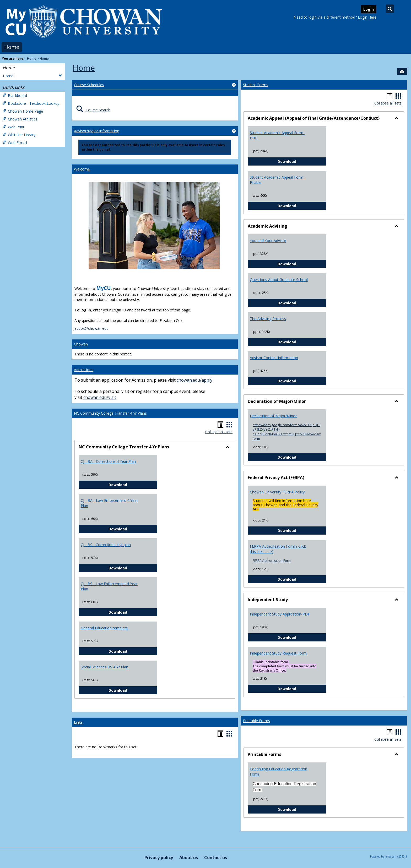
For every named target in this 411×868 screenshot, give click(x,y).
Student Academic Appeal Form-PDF (277, 135)
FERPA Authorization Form (272, 561)
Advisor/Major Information (97, 131)
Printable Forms (256, 721)
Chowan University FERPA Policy (277, 492)
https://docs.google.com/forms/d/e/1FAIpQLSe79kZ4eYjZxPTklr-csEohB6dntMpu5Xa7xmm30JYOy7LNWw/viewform (287, 432)
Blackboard (15, 95)
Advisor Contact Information (274, 358)
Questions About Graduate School (279, 280)
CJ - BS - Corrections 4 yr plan (106, 545)
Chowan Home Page (23, 111)
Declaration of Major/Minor (273, 416)
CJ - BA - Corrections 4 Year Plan (108, 461)
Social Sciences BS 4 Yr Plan (104, 667)
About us (189, 858)
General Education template (104, 628)
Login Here (367, 17)
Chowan (81, 344)
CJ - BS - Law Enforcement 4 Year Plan (109, 586)
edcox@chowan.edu (91, 328)
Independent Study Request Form (278, 653)
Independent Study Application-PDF (280, 614)
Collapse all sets (219, 432)
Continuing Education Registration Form (278, 771)
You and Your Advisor (268, 241)
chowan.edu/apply (194, 380)
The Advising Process (268, 319)
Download (133, 484)
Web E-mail (15, 143)
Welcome (82, 169)
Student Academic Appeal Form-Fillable (277, 180)
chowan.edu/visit (100, 397)
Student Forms (256, 85)
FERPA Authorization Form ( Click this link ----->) (278, 549)
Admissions (84, 370)
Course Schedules (89, 85)
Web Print (13, 127)
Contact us (216, 858)
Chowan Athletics (20, 119)
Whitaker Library (19, 135)
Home (12, 47)
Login (369, 9)
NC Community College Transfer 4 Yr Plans (110, 413)
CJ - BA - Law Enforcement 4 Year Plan (109, 503)
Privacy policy (159, 858)
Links (78, 722)
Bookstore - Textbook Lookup (31, 103)
